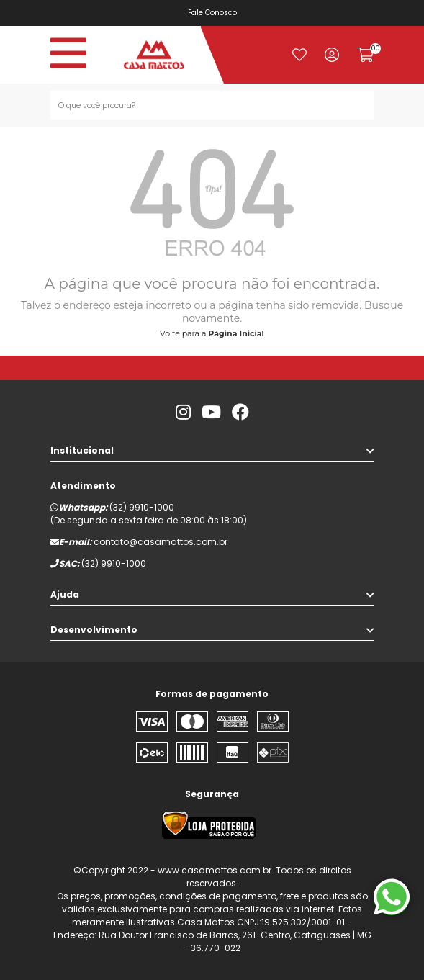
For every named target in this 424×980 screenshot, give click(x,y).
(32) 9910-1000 (142, 507)
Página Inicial (236, 333)
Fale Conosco (215, 13)
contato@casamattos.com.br (161, 542)
